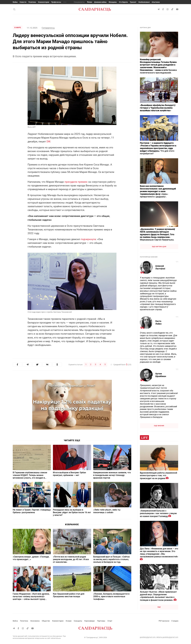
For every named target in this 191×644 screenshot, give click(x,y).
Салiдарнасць (48, 28)
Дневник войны (100, 2)
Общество (46, 621)
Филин (90, 2)
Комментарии (44, 2)
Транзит (133, 2)
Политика (32, 2)
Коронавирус (90, 621)
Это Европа (123, 2)
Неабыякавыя (144, 2)
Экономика (35, 621)
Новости (23, 2)
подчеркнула (88, 239)
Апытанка (156, 2)
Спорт (110, 621)
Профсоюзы (56, 2)
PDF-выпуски (164, 621)
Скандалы (78, 621)
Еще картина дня (159, 247)
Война (15, 2)
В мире (18, 28)
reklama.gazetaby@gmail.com (167, 637)
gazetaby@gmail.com (148, 637)
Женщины (113, 2)
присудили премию (76, 182)
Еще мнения (159, 426)
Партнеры (101, 621)
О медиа (175, 621)
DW (48, 142)
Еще (159, 607)
